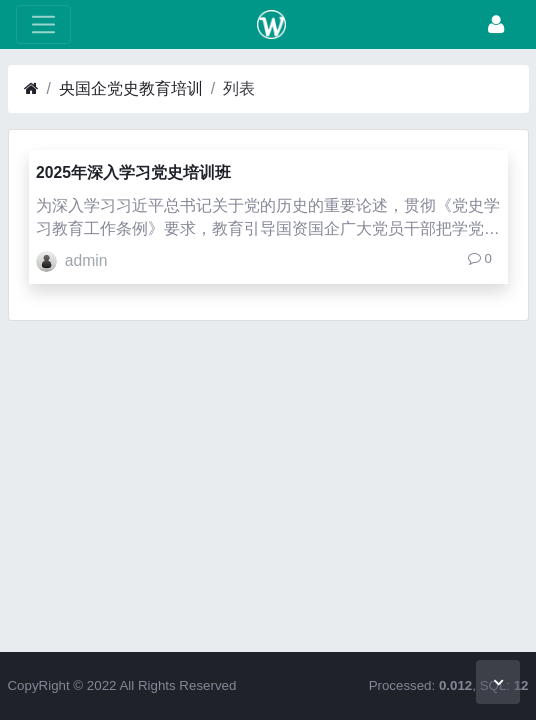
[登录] (496, 24)
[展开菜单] (43, 24)
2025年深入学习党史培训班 (133, 172)
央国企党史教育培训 (131, 88)
